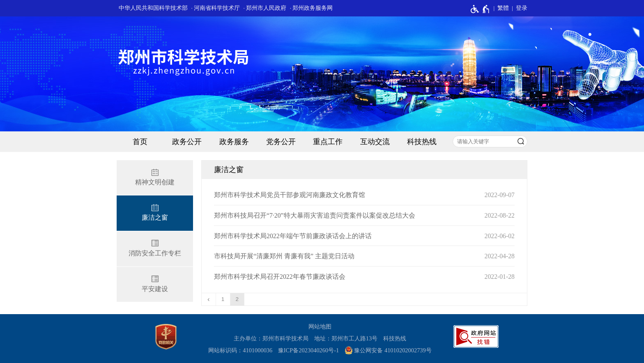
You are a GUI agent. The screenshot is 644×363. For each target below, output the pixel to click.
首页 (140, 142)
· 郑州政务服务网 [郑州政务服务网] (312, 8)
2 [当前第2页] (237, 299)
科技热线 (422, 142)
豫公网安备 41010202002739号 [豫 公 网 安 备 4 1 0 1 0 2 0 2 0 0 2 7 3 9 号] (388, 350)
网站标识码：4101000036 (240, 350)
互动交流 (375, 142)
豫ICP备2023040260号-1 (308, 350)
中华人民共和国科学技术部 (153, 8)
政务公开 (187, 142)
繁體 (503, 8)
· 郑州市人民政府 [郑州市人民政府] (265, 8)
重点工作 (328, 142)
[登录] (518, 8)
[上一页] (209, 299)
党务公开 (281, 142)
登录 (522, 8)
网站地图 (320, 326)
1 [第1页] (223, 299)
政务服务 (234, 142)
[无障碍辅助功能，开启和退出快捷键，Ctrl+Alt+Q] (480, 9)
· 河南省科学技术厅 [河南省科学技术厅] (215, 8)
